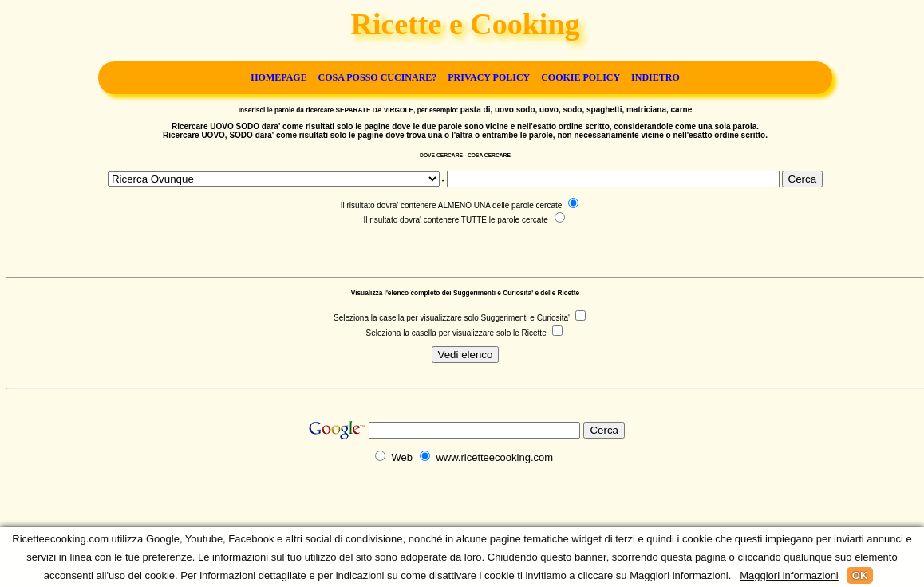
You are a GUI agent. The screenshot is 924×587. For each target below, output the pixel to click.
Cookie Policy (580, 77)
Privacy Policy (489, 77)
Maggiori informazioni (789, 575)
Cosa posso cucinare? (378, 77)
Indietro (655, 77)
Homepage (278, 77)
